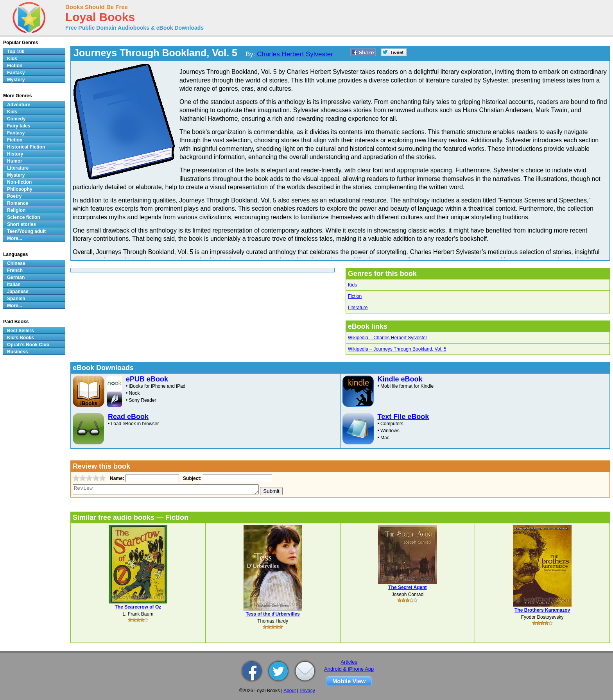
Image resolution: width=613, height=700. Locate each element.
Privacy (307, 691)
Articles (349, 662)
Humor (15, 161)
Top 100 (16, 52)
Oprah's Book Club (28, 345)
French (15, 270)
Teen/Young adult (26, 231)
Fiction (355, 296)
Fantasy (16, 73)
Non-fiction (19, 182)
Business (17, 352)
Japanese (18, 292)
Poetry (14, 196)
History (15, 154)
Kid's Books (21, 338)
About (289, 691)
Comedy (16, 119)
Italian (14, 285)
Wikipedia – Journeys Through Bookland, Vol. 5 (397, 349)
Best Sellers (21, 331)
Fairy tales (19, 126)
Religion (16, 210)
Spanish (16, 299)
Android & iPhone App (349, 669)
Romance (18, 203)
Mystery (16, 80)
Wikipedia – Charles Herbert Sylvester (388, 338)
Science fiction (24, 217)
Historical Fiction (26, 147)
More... (15, 238)
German (16, 277)
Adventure (19, 105)
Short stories (22, 224)
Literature (358, 308)
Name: (116, 478)
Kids (352, 285)
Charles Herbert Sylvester (295, 54)
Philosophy (20, 189)
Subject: (191, 478)
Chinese (16, 263)
